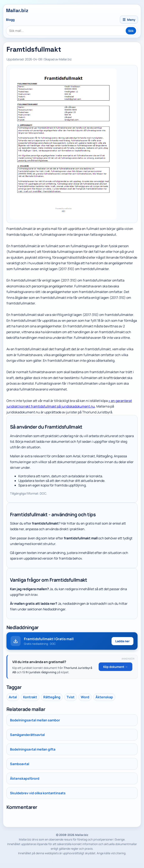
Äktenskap (104, 697)
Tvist (71, 697)
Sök (131, 31)
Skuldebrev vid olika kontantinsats (38, 793)
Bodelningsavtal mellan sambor (35, 720)
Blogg (10, 20)
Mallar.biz (17, 10)
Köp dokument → (115, 667)
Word (85, 697)
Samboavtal (20, 764)
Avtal (13, 697)
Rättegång (52, 697)
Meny (129, 20)
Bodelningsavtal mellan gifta (33, 749)
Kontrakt (30, 697)
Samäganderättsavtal (27, 735)
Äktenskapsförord (25, 778)
